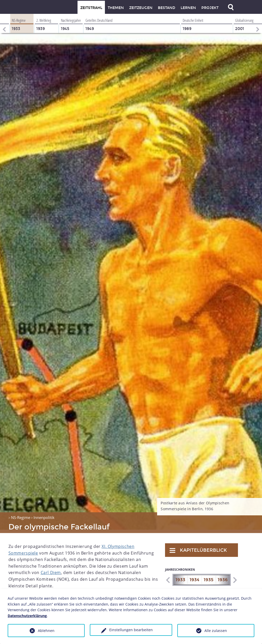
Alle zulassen (216, 631)
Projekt (210, 8)
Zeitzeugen (141, 8)
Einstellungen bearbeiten (131, 630)
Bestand (167, 8)
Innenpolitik (44, 514)
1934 (194, 576)
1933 (180, 576)
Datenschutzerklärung (27, 616)
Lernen (188, 8)
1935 (209, 576)
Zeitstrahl (91, 8)
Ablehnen (46, 631)
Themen (116, 8)
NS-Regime (21, 514)
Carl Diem (51, 569)
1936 (223, 576)
